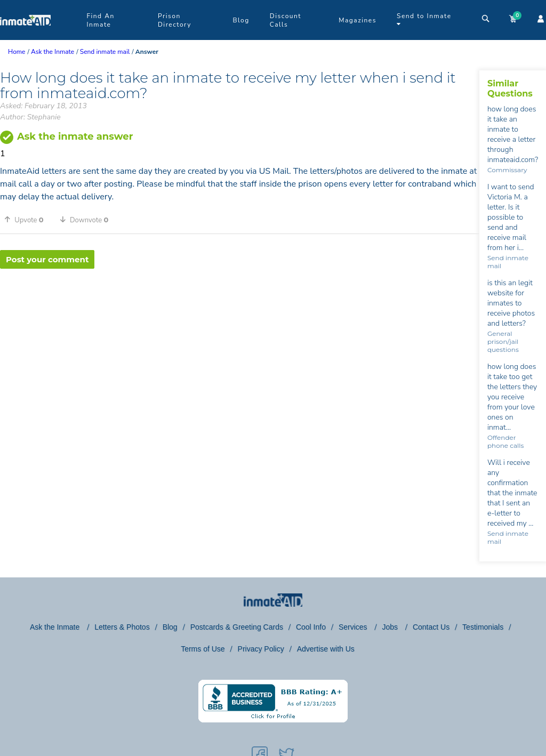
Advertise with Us (326, 649)
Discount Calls (286, 20)
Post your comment (47, 259)
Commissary (507, 170)
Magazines (358, 20)
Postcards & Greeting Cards (237, 627)
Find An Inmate (100, 20)
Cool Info (311, 627)
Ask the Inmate (56, 627)
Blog (241, 20)
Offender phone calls (505, 441)
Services (354, 627)
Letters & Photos (122, 627)
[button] (28, 220)
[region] (240, 303)
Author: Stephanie (30, 117)
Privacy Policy (261, 649)
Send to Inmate (424, 19)
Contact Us (431, 627)
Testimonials (483, 627)
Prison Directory (175, 20)
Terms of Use (203, 649)
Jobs (391, 627)
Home (17, 52)
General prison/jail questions (503, 341)
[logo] (25, 37)
